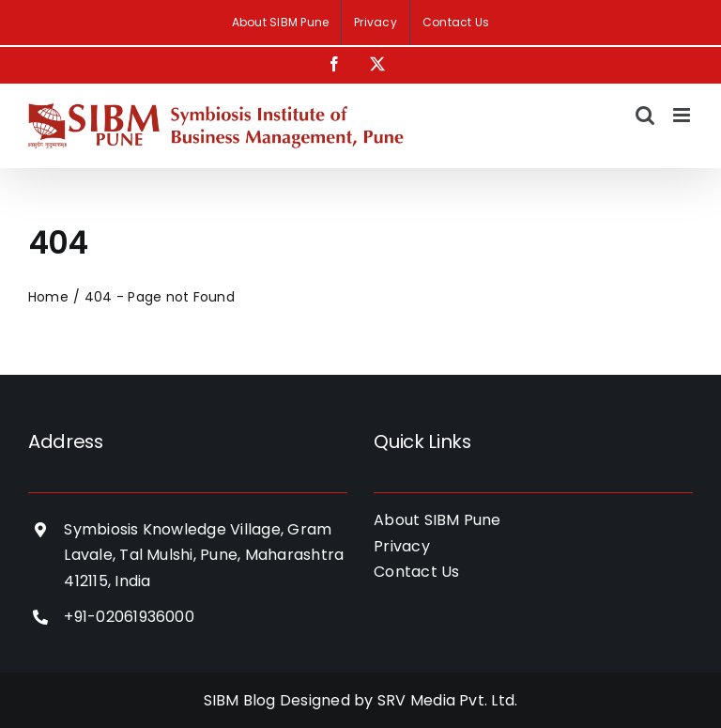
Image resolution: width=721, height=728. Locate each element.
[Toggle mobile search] (645, 115)
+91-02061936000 (129, 617)
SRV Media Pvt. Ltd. (448, 700)
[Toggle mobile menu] (683, 115)
